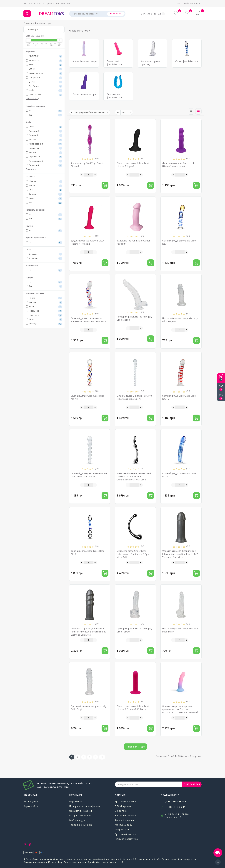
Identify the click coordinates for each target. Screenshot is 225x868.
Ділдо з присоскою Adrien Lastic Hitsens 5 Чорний (133, 165)
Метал (44, 186)
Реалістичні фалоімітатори (115, 63)
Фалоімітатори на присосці (150, 63)
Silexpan (44, 181)
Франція (44, 324)
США (44, 319)
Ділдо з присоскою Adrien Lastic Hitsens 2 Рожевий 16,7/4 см (133, 708)
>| (102, 757)
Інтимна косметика (126, 839)
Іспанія (44, 298)
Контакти (66, 3)
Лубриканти (122, 830)
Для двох (44, 254)
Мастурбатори (124, 825)
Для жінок (44, 258)
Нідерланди (44, 311)
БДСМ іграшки (123, 806)
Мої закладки (77, 820)
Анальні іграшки (124, 820)
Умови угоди (31, 801)
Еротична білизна (125, 801)
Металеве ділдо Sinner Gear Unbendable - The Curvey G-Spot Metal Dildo (133, 554)
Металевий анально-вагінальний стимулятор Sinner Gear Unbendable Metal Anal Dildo (134, 476)
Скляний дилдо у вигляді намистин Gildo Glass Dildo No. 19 (89, 475)
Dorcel (44, 82)
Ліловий (44, 152)
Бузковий (44, 135)
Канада (44, 302)
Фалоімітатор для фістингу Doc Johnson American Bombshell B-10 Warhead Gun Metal (89, 632)
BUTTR (44, 69)
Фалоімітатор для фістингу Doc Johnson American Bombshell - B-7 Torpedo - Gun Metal (180, 554)
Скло (44, 198)
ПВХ (44, 190)
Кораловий (44, 148)
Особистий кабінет (192, 3)
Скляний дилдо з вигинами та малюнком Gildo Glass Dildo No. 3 (88, 320)
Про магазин (52, 3)
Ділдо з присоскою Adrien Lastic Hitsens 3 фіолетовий (179, 165)
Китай (44, 307)
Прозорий (44, 165)
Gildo (44, 90)
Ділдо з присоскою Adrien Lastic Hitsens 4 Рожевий (88, 242)
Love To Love (44, 95)
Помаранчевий (44, 161)
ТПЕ (44, 203)
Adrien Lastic (44, 61)
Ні (44, 111)
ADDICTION (44, 56)
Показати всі (33, 99)
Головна (28, 23)
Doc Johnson (44, 78)
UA (179, 4)
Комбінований (44, 144)
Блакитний (44, 131)
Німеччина (44, 315)
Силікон (44, 194)
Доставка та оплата (34, 3)
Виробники (76, 801)
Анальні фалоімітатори (85, 61)
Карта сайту (31, 806)
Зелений (44, 140)
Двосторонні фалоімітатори (115, 96)
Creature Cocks (44, 73)
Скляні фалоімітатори (187, 61)
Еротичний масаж (125, 834)
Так (44, 115)
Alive (44, 65)
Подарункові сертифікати (85, 806)
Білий (44, 127)
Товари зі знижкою (81, 825)
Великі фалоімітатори (84, 94)
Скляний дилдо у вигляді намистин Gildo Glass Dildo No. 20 (135, 397)
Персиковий (44, 157)
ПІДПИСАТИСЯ (192, 784)
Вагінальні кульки (125, 815)
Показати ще (135, 747)
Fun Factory (44, 86)
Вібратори (121, 811)
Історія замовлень (80, 815)
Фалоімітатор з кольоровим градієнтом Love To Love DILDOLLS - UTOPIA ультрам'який (180, 709)
